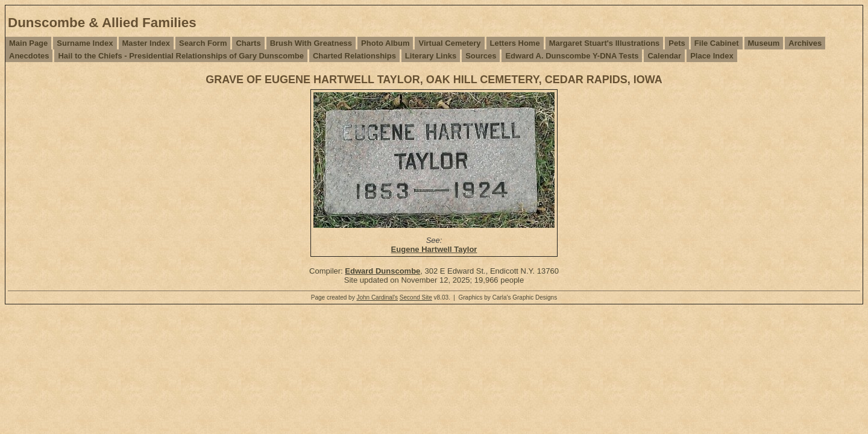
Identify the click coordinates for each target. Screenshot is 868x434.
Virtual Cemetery (449, 43)
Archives (805, 43)
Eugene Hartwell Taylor (434, 249)
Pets (677, 43)
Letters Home (515, 43)
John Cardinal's (377, 297)
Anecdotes (29, 56)
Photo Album (385, 43)
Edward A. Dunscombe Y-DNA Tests (572, 56)
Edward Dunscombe (382, 271)
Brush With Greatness (311, 43)
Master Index (146, 43)
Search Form (203, 43)
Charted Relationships (354, 56)
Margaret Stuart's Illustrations (605, 43)
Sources (481, 56)
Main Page (28, 43)
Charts (248, 43)
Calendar (664, 56)
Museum (764, 43)
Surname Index (85, 43)
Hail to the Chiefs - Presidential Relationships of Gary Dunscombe (181, 56)
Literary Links (431, 56)
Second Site (416, 297)
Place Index (712, 56)
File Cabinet (717, 43)
